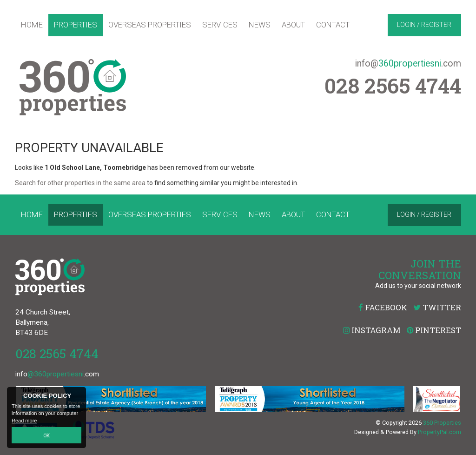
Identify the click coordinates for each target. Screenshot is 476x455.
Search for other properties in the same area (80, 183)
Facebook (383, 307)
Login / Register (424, 25)
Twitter (437, 307)
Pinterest (434, 330)
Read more (24, 421)
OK (47, 435)
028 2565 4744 (57, 353)
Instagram (372, 330)
